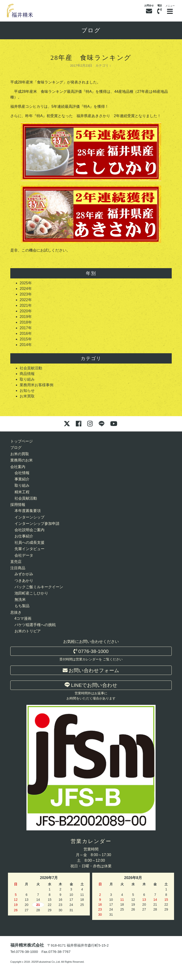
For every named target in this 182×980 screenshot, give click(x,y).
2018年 (26, 322)
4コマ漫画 (23, 618)
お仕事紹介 (24, 536)
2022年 (26, 300)
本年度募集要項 (28, 511)
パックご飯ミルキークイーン (39, 587)
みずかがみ (24, 574)
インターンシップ (29, 517)
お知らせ (27, 391)
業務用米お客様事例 (36, 385)
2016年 (26, 333)
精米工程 (22, 492)
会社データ (24, 555)
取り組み (27, 379)
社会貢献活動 (31, 368)
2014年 (26, 345)
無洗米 (20, 600)
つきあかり (24, 581)
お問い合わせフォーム (91, 670)
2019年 (26, 317)
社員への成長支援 (29, 542)
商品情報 (27, 374)
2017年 (26, 328)
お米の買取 (20, 454)
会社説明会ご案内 (29, 530)
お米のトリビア (28, 631)
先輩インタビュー (29, 549)
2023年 (26, 294)
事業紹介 (22, 479)
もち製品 (22, 606)
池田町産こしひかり (31, 593)
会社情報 (22, 473)
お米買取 (27, 396)
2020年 (26, 311)
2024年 (26, 289)
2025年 (26, 283)
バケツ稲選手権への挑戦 (35, 625)
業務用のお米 (22, 460)
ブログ (91, 30)
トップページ (22, 441)
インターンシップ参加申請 (37, 524)
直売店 (16, 562)
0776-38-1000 (91, 651)
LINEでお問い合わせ (91, 685)
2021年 (26, 305)
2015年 (26, 339)
